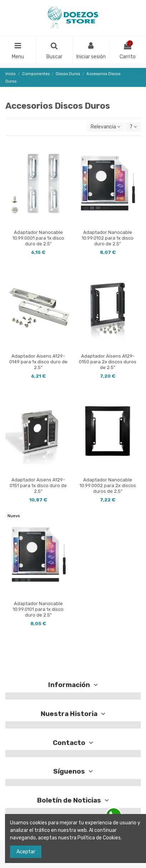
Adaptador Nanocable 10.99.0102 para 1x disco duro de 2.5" (108, 238)
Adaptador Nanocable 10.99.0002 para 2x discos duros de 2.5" (108, 485)
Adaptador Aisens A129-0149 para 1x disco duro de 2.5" (38, 362)
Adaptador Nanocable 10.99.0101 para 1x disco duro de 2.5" (38, 609)
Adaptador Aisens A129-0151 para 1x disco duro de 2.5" (38, 485)
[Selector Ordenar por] (105, 127)
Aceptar (26, 852)
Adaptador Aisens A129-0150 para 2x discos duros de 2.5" (108, 362)
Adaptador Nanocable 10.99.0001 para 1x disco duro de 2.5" (38, 238)
